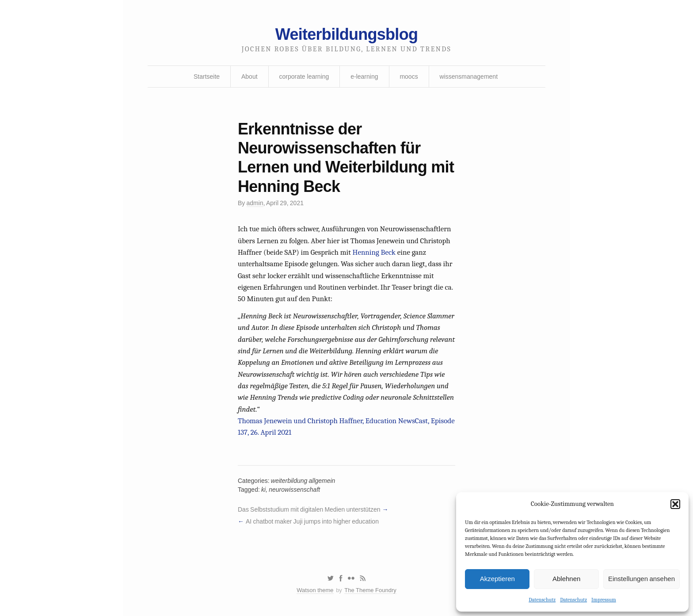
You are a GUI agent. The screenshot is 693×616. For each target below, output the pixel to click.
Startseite (207, 77)
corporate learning (304, 77)
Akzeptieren (497, 579)
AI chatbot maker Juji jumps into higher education (312, 521)
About (249, 77)
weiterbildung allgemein (303, 481)
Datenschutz (542, 600)
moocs (409, 77)
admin (255, 203)
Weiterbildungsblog (346, 34)
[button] (675, 504)
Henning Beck (374, 252)
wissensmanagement (469, 77)
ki (263, 490)
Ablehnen (566, 579)
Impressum (604, 600)
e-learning (364, 77)
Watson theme (315, 590)
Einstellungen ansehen (642, 579)
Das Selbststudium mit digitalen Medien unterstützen (309, 509)
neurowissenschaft (294, 490)
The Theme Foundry (370, 590)
